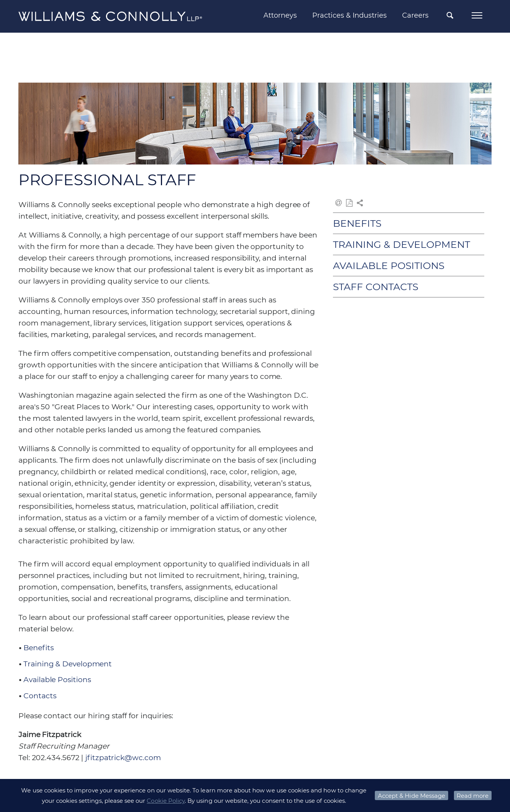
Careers (415, 15)
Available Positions (57, 680)
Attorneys (280, 15)
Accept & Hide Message (411, 796)
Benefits (38, 648)
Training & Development (68, 664)
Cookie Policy (166, 801)
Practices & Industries (349, 15)
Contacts (40, 696)
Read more (473, 796)
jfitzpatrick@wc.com (123, 758)
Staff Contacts (376, 287)
